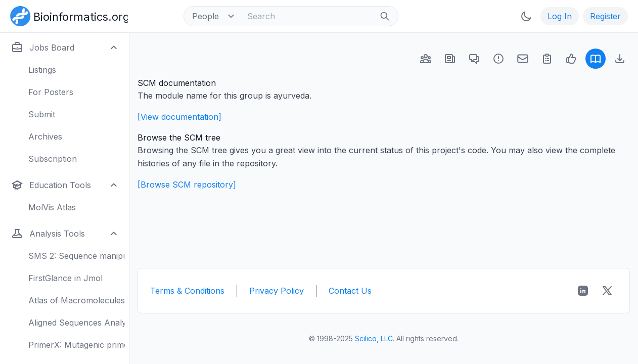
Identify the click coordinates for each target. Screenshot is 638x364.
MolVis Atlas (52, 207)
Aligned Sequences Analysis (77, 323)
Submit (42, 114)
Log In (560, 16)
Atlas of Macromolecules (77, 300)
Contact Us (350, 291)
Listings (42, 70)
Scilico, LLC (374, 338)
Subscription (53, 159)
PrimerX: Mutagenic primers (77, 345)
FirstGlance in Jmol (65, 278)
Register (605, 16)
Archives (45, 136)
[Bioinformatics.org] (67, 15)
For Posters (51, 92)
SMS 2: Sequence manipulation (77, 256)
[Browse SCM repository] (187, 185)
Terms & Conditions (187, 291)
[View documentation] (179, 117)
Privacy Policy (277, 291)
